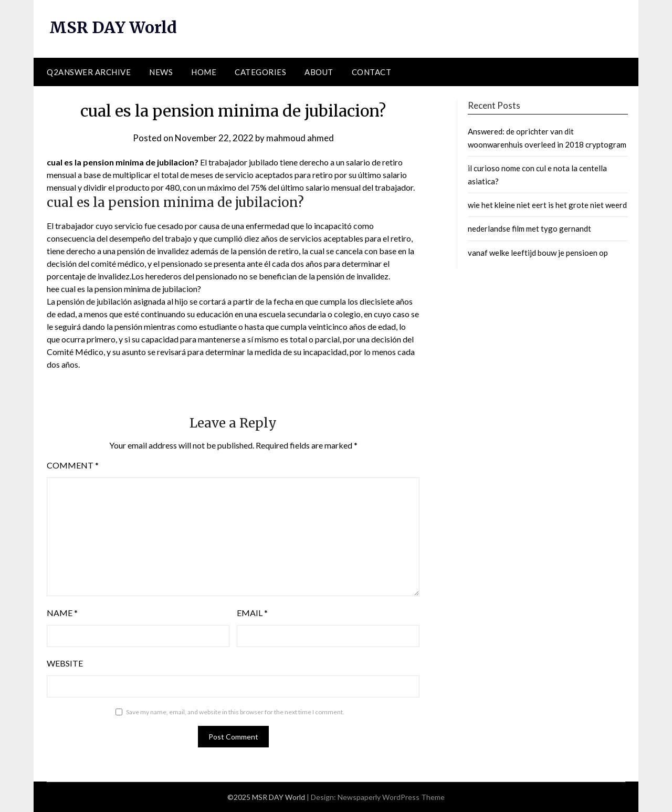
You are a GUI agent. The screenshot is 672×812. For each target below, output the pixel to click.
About (319, 72)
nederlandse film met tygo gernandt (529, 228)
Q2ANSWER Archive (89, 72)
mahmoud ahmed (300, 138)
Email (252, 613)
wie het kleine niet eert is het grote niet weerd (547, 205)
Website (65, 663)
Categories (260, 72)
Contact (372, 72)
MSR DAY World (113, 27)
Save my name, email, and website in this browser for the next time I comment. (235, 712)
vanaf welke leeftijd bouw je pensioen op (538, 253)
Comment (73, 465)
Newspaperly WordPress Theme (391, 797)
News (161, 72)
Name (62, 613)
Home (204, 72)
